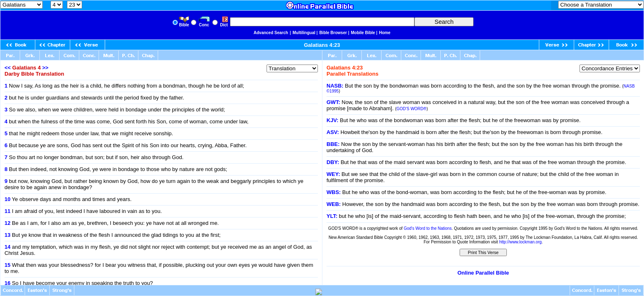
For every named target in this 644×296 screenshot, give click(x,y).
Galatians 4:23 (322, 45)
